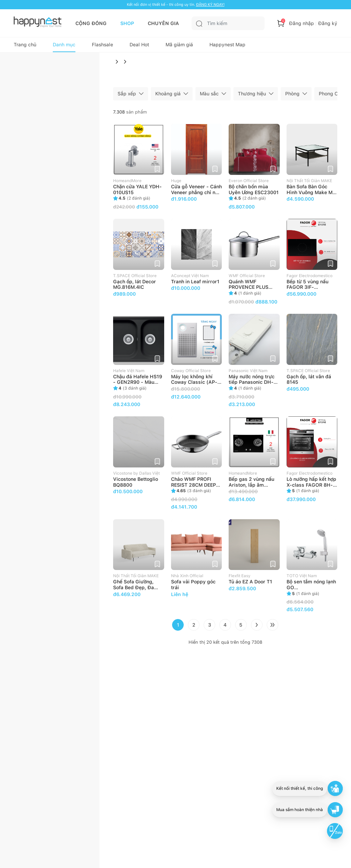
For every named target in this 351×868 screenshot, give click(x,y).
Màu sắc (209, 96)
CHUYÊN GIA (163, 23)
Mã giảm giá (179, 47)
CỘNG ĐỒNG (91, 23)
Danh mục (64, 47)
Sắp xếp (127, 96)
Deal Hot (139, 47)
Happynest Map (227, 47)
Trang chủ (25, 47)
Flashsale (102, 47)
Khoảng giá (168, 96)
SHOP (127, 23)
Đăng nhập (301, 23)
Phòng (292, 96)
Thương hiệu (252, 96)
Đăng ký (328, 23)
